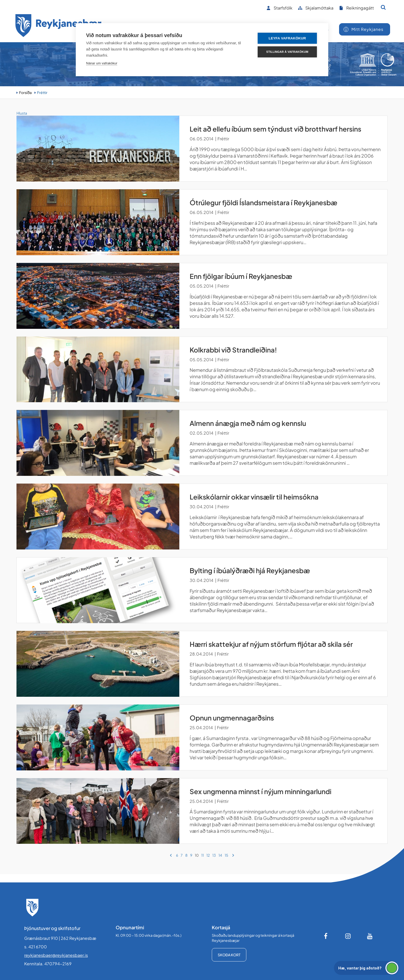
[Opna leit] (383, 7)
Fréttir (42, 92)
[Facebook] (326, 936)
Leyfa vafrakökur (287, 38)
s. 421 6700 (36, 947)
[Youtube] (370, 936)
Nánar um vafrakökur (102, 63)
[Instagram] (348, 936)
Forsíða (25, 92)
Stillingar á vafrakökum (287, 52)
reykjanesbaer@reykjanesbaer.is (56, 955)
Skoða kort (229, 955)
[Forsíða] (58, 26)
